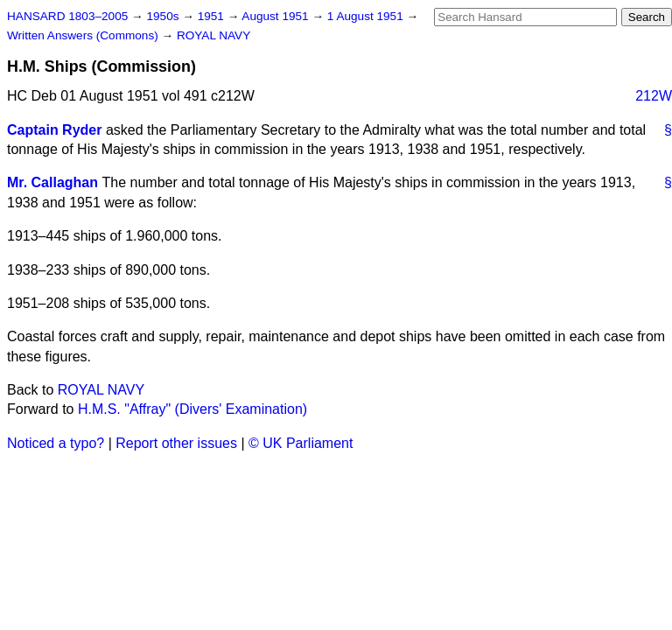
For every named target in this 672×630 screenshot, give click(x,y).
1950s (164, 16)
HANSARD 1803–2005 (67, 16)
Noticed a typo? (56, 443)
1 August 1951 (367, 16)
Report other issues (176, 443)
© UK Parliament (301, 443)
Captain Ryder (54, 130)
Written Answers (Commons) (84, 35)
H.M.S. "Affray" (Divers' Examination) (192, 409)
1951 (213, 16)
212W (654, 96)
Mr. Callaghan (52, 182)
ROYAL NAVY (213, 35)
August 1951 (276, 16)
